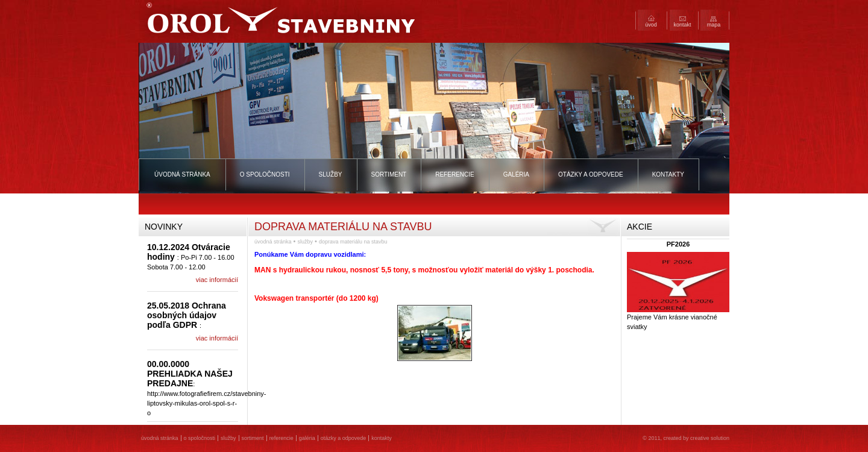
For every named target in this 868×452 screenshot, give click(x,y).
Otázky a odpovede (591, 174)
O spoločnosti (265, 174)
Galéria (516, 174)
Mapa (714, 25)
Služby (331, 174)
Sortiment (389, 174)
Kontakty (668, 174)
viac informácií (217, 280)
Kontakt (682, 25)
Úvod (651, 25)
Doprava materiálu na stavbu (353, 242)
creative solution (710, 438)
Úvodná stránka (182, 174)
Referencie (454, 174)
